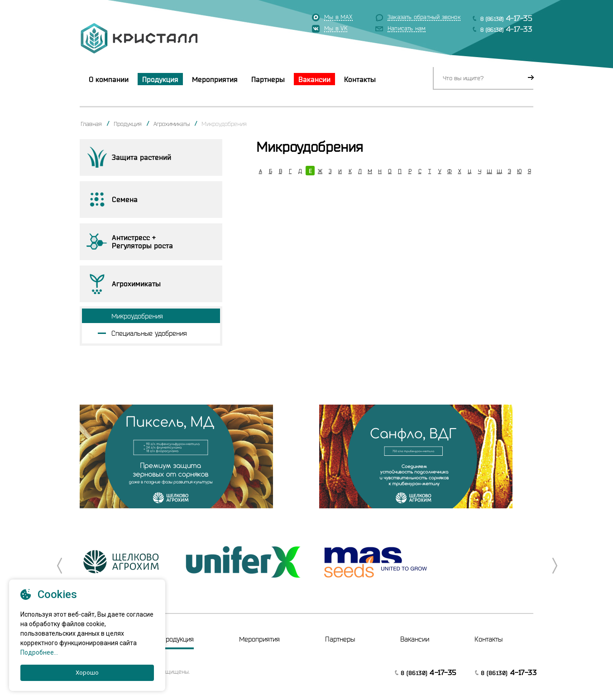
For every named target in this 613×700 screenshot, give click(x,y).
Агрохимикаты (172, 124)
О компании (109, 79)
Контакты (360, 79)
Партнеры (268, 79)
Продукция (160, 79)
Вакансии (314, 79)
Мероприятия (215, 79)
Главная (91, 124)
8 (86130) (506, 18)
